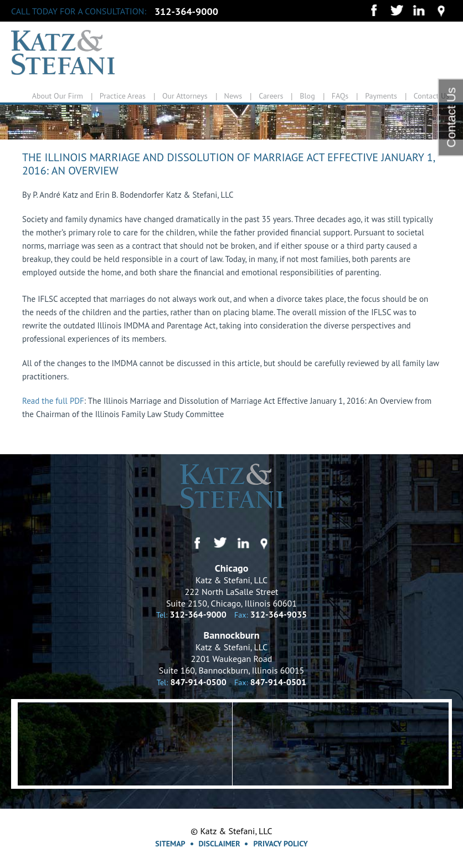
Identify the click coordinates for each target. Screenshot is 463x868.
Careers (271, 96)
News (233, 96)
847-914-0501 (278, 682)
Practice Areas (123, 96)
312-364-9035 (279, 614)
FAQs (340, 96)
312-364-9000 (186, 12)
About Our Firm (58, 96)
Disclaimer (220, 844)
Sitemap (170, 844)
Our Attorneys (185, 96)
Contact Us (431, 96)
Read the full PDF (53, 401)
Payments (381, 96)
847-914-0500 (199, 682)
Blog (307, 96)
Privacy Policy (280, 844)
